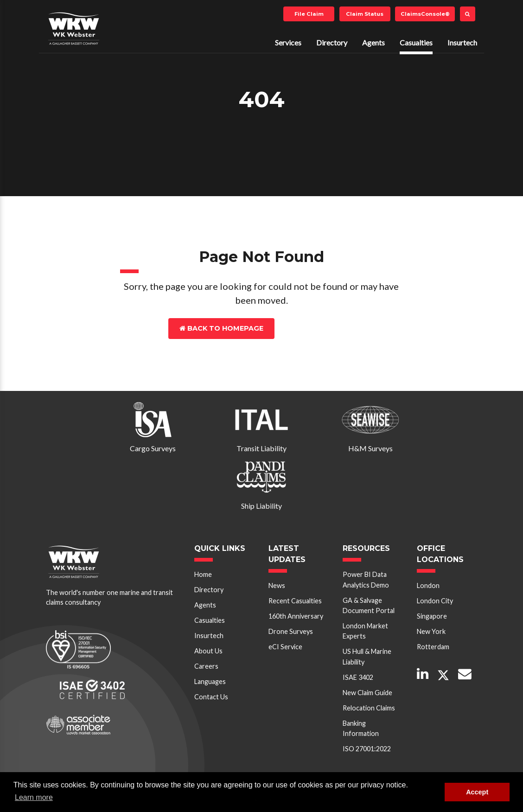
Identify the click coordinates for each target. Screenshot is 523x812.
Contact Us (316, 328)
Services (288, 42)
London (428, 585)
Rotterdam (433, 647)
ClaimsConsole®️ (425, 14)
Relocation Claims (369, 708)
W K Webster (74, 28)
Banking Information (361, 728)
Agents (373, 42)
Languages (210, 681)
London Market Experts (365, 631)
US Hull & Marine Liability (367, 656)
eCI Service (285, 647)
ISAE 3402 (358, 677)
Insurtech (462, 42)
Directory (332, 42)
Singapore (432, 616)
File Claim (309, 14)
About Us (208, 651)
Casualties (416, 42)
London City (435, 601)
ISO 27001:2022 (367, 749)
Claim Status (365, 14)
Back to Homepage (221, 328)
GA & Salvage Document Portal (369, 605)
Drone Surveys (291, 631)
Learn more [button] (34, 797)
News (277, 585)
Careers (206, 666)
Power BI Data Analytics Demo (366, 579)
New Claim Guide (367, 693)
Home (203, 574)
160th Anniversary (296, 616)
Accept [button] (477, 792)
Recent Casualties (295, 601)
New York (431, 631)
